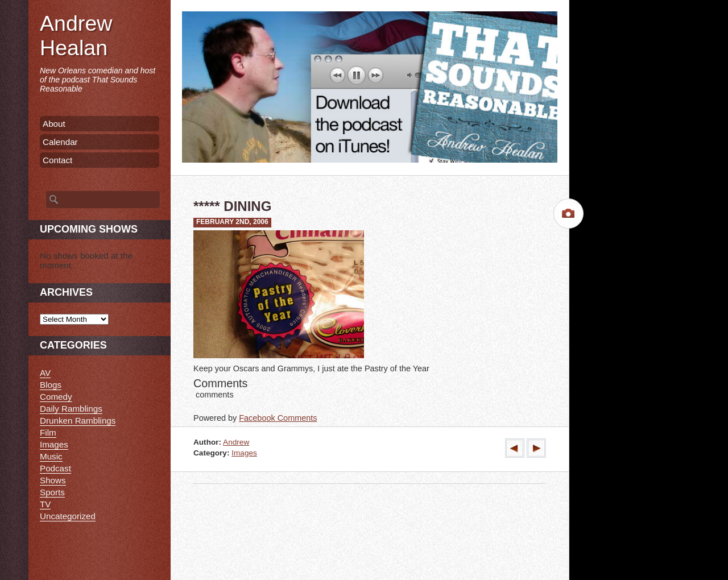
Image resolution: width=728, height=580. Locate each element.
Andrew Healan (76, 36)
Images (244, 453)
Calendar (60, 142)
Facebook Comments (278, 418)
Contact (57, 160)
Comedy (56, 397)
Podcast (55, 468)
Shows (53, 480)
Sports (52, 492)
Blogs (51, 385)
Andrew (236, 442)
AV (45, 373)
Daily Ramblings (71, 409)
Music (51, 456)
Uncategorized (68, 516)
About (54, 124)
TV (45, 504)
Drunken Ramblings (78, 420)
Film (48, 432)
